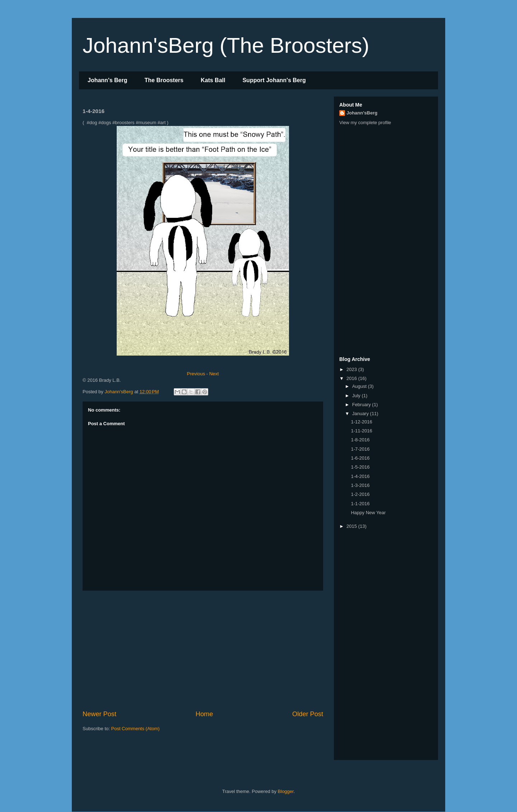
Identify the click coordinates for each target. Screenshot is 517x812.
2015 (352, 526)
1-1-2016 (360, 504)
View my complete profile (365, 123)
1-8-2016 (360, 440)
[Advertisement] (203, 650)
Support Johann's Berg (274, 80)
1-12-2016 (361, 422)
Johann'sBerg (362, 113)
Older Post (308, 714)
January (361, 414)
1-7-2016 (360, 449)
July (357, 396)
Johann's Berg (108, 80)
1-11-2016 (361, 431)
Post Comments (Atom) (136, 729)
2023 (352, 369)
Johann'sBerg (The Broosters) (226, 45)
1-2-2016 (360, 494)
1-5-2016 (360, 467)
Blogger (286, 791)
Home (204, 714)
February (362, 405)
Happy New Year (368, 513)
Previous (196, 374)
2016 (352, 378)
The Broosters (164, 80)
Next (214, 374)
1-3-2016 (360, 485)
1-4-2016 (360, 476)
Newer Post (99, 714)
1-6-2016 (360, 458)
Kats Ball (213, 80)
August (360, 386)
